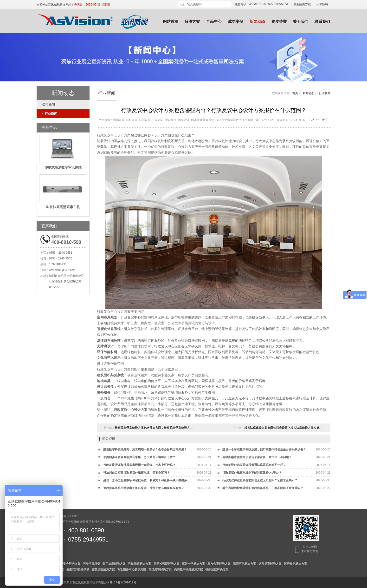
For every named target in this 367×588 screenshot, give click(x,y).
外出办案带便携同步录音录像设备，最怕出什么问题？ (257, 457)
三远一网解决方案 (193, 564)
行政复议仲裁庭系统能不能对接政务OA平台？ (252, 473)
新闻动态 (257, 22)
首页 (295, 93)
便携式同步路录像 (78, 569)
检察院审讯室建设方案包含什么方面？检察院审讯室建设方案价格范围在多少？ (165, 428)
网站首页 (171, 22)
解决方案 (192, 22)
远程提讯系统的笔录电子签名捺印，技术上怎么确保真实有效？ (144, 488)
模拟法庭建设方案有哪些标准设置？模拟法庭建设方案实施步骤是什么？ (290, 428)
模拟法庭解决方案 (217, 569)
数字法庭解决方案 (114, 564)
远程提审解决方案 (270, 564)
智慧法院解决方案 (103, 569)
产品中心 (214, 22)
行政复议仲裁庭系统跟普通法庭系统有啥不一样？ (254, 465)
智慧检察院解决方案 (167, 564)
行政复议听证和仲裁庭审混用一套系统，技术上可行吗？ (139, 465)
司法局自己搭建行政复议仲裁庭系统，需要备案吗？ (136, 473)
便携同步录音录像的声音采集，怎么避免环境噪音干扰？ (139, 457)
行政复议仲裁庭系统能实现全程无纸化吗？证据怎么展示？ (260, 480)
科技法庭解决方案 (140, 564)
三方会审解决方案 (219, 564)
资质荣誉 (279, 22)
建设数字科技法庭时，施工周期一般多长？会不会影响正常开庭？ (145, 449)
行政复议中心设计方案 (131, 410)
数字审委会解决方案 (67, 564)
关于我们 (301, 22)
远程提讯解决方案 (296, 564)
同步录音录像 (91, 564)
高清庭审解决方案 (160, 569)
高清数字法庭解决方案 (188, 569)
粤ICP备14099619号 (123, 582)
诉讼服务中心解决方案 (132, 569)
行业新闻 (50, 114)
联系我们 (322, 22)
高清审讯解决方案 (245, 564)
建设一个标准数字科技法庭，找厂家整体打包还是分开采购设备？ (264, 449)
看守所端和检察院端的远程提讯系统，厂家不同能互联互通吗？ (263, 488)
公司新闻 (49, 104)
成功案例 (236, 22)
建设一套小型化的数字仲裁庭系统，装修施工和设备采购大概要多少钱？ (148, 480)
